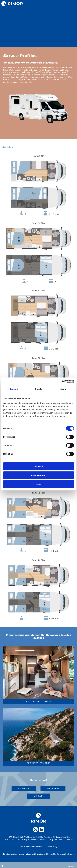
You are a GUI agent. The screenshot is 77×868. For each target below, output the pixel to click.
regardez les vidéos (39, 763)
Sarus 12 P (39, 156)
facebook (24, 789)
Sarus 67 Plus (38, 291)
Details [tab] (39, 389)
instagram (53, 789)
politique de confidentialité (31, 847)
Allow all (38, 466)
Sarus (9, 56)
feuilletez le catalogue (39, 702)
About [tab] (63, 389)
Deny (38, 484)
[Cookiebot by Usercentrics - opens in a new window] (62, 381)
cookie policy (52, 847)
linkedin (38, 796)
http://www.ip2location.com (64, 854)
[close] (69, 4)
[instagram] (35, 830)
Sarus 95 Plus (38, 493)
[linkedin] (42, 830)
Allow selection (38, 475)
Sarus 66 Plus (38, 223)
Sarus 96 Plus (38, 560)
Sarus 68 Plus (38, 358)
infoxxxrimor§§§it (63, 837)
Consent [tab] (14, 389)
